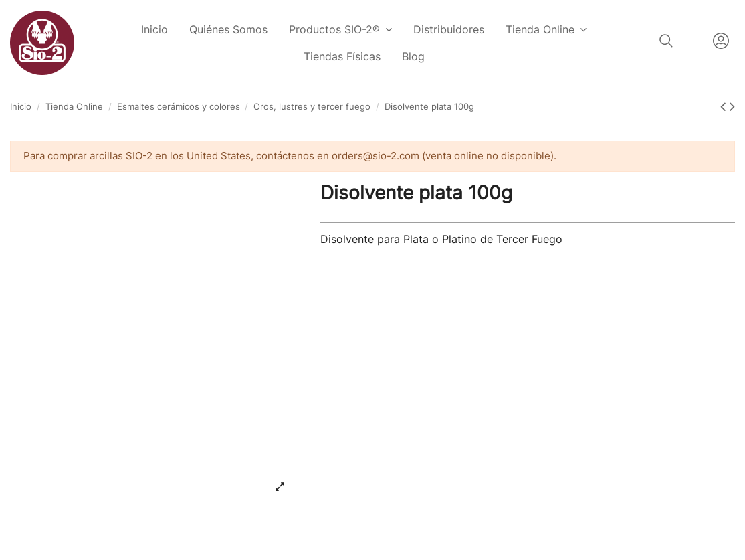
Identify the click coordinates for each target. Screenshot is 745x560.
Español (693, 41)
